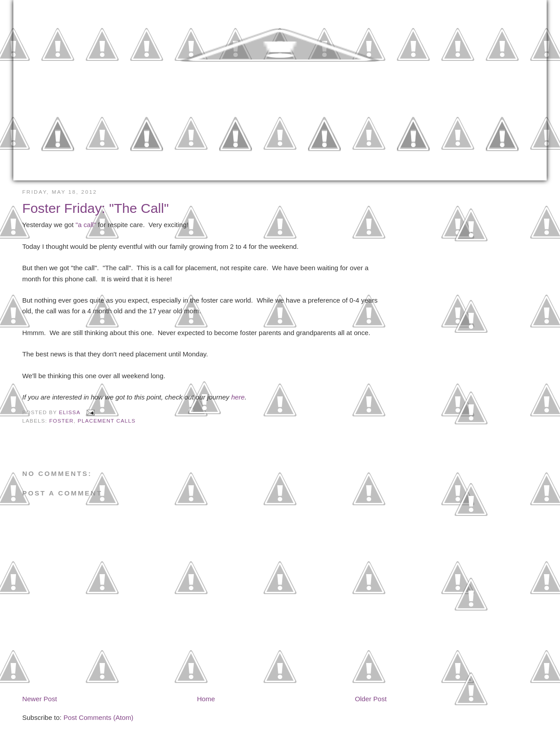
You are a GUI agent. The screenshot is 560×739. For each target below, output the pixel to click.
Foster (62, 421)
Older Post (371, 699)
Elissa (71, 412)
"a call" (86, 225)
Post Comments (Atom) (99, 717)
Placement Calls (107, 421)
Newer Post (40, 699)
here (238, 397)
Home (206, 699)
